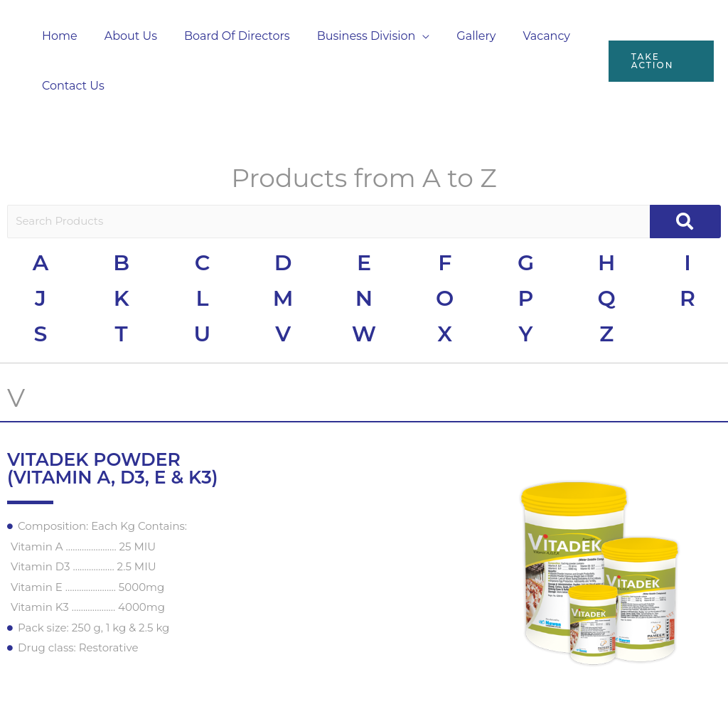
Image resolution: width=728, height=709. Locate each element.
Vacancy (523, 36)
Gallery (457, 36)
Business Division (352, 36)
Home (58, 36)
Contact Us (71, 86)
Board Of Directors (226, 36)
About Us (124, 36)
